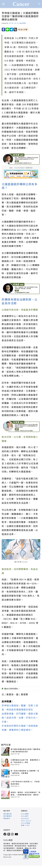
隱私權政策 (8, 814)
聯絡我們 (7, 818)
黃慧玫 (24, 23)
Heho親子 (25, 816)
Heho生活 (25, 818)
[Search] (39, 4)
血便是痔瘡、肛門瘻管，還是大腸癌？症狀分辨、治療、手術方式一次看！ (20, 718)
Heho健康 (25, 814)
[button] (3, 4)
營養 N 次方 (25, 825)
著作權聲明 (8, 816)
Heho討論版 (26, 823)
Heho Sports (26, 821)
